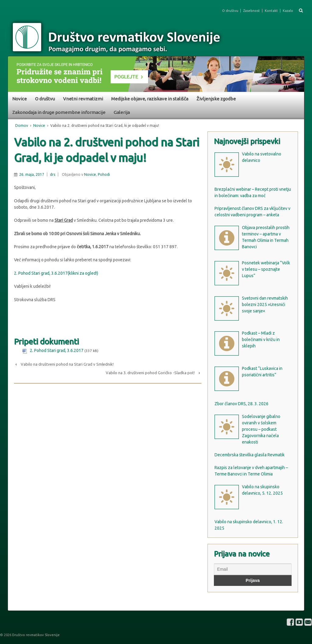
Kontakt (271, 11)
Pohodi (104, 174)
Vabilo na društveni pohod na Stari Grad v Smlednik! (67, 364)
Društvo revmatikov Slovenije (35, 635)
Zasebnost (252, 11)
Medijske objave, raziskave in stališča (150, 99)
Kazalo (288, 11)
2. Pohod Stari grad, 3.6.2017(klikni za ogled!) (56, 273)
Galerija (122, 112)
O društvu (230, 11)
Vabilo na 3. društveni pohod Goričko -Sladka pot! (150, 373)
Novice (19, 99)
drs (53, 174)
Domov (22, 125)
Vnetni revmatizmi (83, 99)
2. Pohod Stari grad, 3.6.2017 (57, 350)
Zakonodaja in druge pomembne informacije (59, 112)
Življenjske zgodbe (216, 99)
